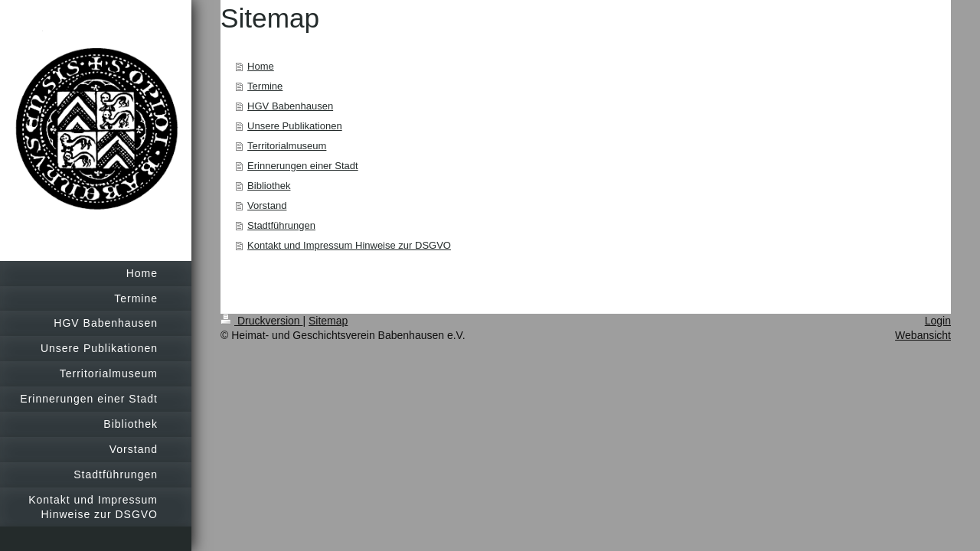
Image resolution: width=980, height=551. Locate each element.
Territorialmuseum (287, 146)
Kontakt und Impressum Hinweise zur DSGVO (349, 245)
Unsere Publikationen (295, 126)
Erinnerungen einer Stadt (303, 166)
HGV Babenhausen (290, 106)
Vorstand (267, 205)
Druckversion (261, 321)
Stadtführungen (281, 225)
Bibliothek (269, 186)
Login (938, 321)
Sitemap (328, 321)
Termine (265, 86)
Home (261, 66)
